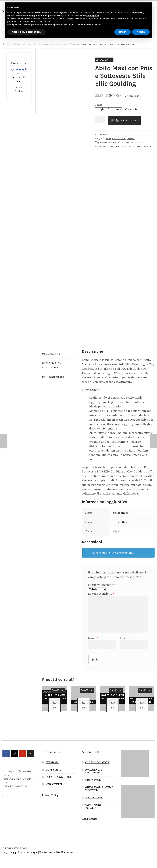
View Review (19, 87)
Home (8, 43)
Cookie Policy (90, 814)
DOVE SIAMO (54, 764)
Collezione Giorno (131, 141)
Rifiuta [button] (123, 32)
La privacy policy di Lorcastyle (20, 847)
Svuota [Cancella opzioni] (133, 108)
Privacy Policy (50, 790)
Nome (93, 637)
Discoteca (121, 145)
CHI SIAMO (52, 757)
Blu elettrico (121, 521)
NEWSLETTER (54, 779)
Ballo (103, 141)
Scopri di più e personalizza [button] (26, 32)
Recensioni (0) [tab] (53, 376)
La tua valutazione (102, 584)
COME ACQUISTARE (97, 757)
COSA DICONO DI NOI (59, 772)
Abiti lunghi (75, 43)
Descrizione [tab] (51, 352)
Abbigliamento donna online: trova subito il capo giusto (37, 43)
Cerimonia (114, 141)
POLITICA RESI (94, 792)
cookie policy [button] (93, 16)
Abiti (65, 43)
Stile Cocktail (145, 145)
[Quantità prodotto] (100, 118)
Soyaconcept (121, 511)
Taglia (99, 103)
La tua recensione (101, 592)
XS (114, 530)
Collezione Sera (104, 145)
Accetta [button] (141, 32)
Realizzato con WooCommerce (56, 847)
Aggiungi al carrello (126, 119)
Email (125, 637)
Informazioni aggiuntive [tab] (52, 364)
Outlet (131, 137)
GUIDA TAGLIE (94, 775)
